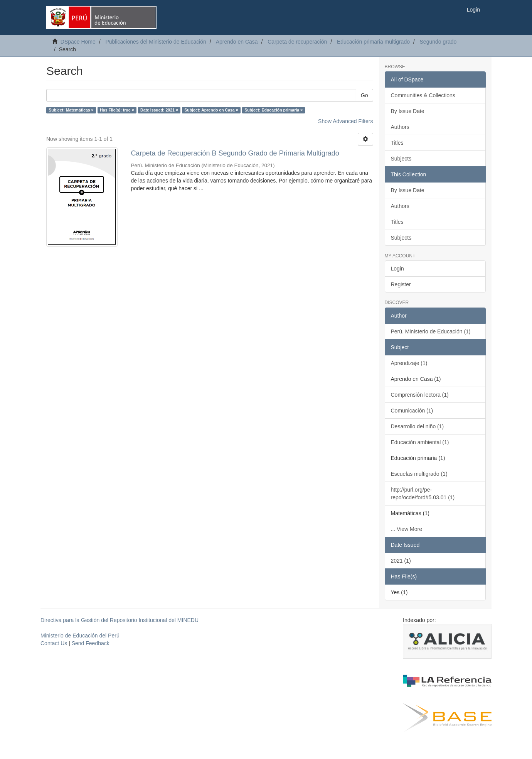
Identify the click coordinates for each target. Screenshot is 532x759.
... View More (407, 529)
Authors (400, 127)
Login (397, 269)
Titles (397, 143)
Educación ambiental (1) (420, 442)
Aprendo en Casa (237, 42)
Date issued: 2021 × (159, 110)
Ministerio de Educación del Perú (80, 636)
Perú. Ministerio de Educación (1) (431, 331)
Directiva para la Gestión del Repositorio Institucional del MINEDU (120, 620)
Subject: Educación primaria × (274, 110)
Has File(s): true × (117, 110)
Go (364, 95)
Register (401, 284)
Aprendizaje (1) (409, 363)
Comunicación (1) (412, 411)
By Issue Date (408, 111)
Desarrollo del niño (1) (418, 426)
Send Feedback (91, 643)
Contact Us (54, 643)
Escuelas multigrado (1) (419, 474)
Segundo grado (438, 42)
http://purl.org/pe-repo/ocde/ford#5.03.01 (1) (423, 494)
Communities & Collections (423, 95)
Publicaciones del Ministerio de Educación (156, 42)
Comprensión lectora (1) (420, 395)
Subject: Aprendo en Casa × (211, 110)
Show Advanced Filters (345, 121)
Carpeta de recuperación (297, 42)
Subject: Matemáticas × (71, 110)
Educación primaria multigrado (373, 42)
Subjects (401, 159)
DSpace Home (78, 42)
